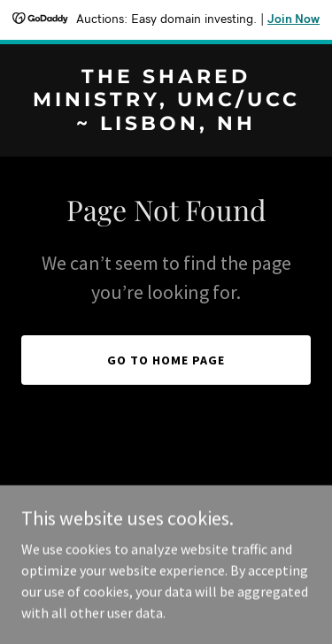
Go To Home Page (166, 360)
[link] (166, 125)
